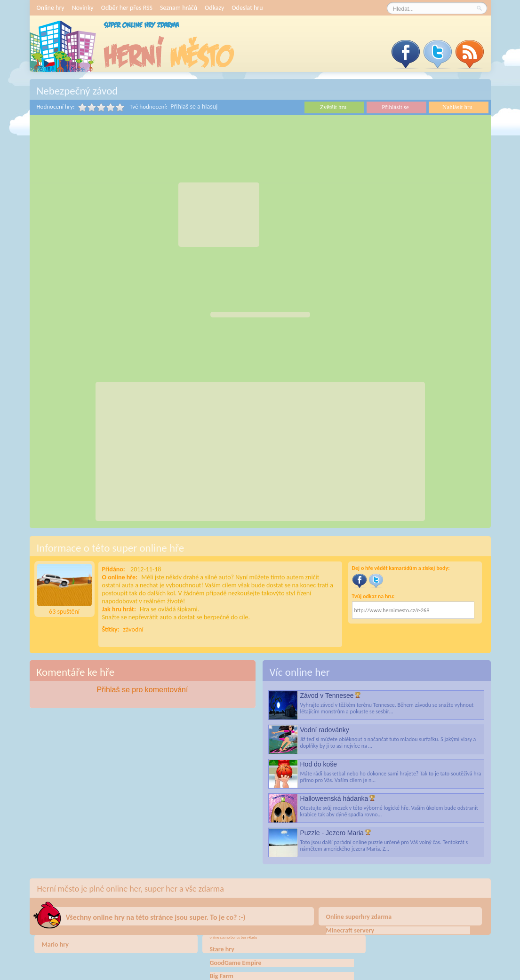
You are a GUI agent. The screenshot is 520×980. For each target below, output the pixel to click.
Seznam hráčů (179, 8)
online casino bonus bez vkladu (234, 937)
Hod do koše (319, 764)
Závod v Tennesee (327, 695)
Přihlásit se (395, 107)
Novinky (83, 8)
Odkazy (214, 8)
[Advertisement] (219, 215)
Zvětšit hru (333, 107)
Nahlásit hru (457, 107)
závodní (133, 629)
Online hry (51, 8)
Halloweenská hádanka (334, 798)
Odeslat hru (247, 8)
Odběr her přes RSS (127, 8)
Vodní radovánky (325, 730)
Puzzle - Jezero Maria (332, 833)
